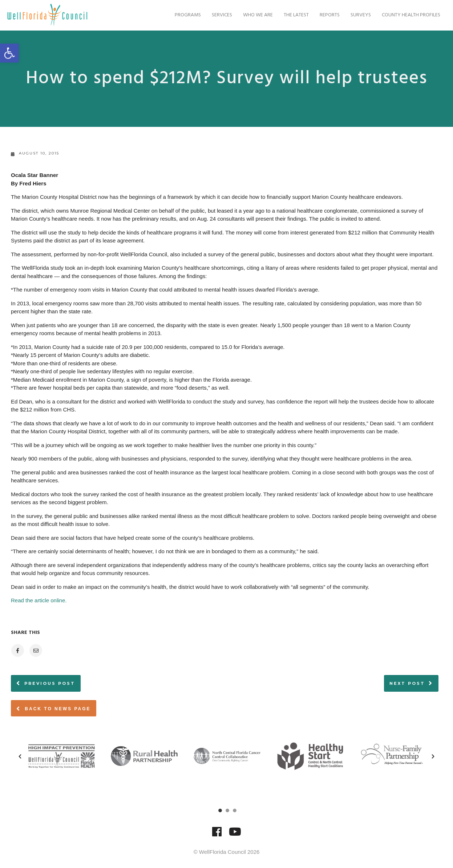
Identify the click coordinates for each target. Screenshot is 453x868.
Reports (326, 15)
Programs (184, 15)
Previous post (50, 683)
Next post (407, 683)
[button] (20, 756)
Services (218, 15)
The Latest (293, 15)
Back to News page (54, 708)
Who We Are (254, 15)
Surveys (357, 15)
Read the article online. (39, 600)
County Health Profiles (407, 15)
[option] (61, 756)
